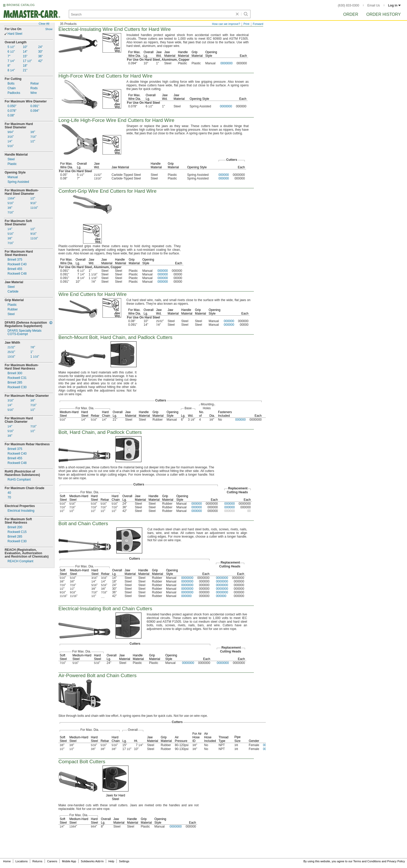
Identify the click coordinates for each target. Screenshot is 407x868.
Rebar (35, 84)
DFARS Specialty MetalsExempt (25, 332)
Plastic (12, 164)
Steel (11, 159)
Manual (13, 177)
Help (111, 861)
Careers (52, 861)
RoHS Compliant (19, 480)
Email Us (374, 5)
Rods (34, 88)
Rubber (13, 310)
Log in (394, 5)
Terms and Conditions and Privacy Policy (379, 861)
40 (9, 493)
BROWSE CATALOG (21, 5)
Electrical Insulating (21, 511)
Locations (22, 861)
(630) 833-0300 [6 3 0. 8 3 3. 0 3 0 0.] (349, 5)
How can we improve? (226, 24)
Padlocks (14, 93)
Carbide (13, 292)
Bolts (11, 84)
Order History (384, 14)
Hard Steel (15, 34)
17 (27, 61)
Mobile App (69, 861)
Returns (38, 861)
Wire (34, 93)
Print (246, 24)
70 (9, 498)
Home (7, 861)
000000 (224, 175)
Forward (258, 24)
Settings (124, 861)
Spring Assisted (18, 182)
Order (351, 14)
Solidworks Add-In (92, 861)
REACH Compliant (20, 561)
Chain (12, 88)
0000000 (226, 63)
